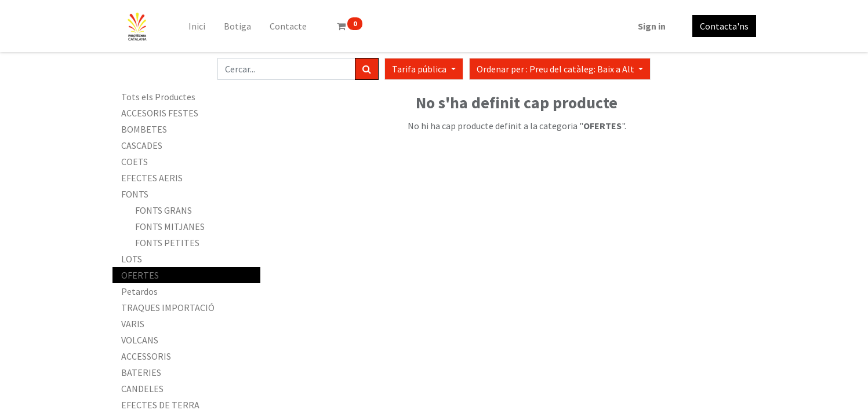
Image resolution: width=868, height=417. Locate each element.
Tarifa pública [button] (420, 69)
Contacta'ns (724, 26)
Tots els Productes (158, 97)
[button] (560, 69)
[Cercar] (367, 69)
